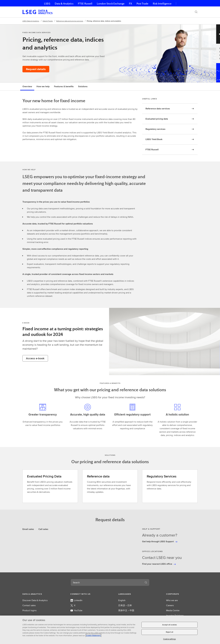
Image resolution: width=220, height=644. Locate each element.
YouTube (76, 610)
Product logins (29, 610)
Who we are (172, 600)
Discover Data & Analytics (35, 600)
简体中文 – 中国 (126, 610)
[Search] (196, 12)
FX (130, 4)
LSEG (47, 4)
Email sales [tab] (28, 529)
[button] (38, 594)
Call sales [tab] (43, 529)
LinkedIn (76, 600)
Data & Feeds (48, 21)
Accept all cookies (169, 625)
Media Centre (173, 610)
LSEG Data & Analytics (31, 21)
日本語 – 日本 (125, 605)
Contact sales (29, 605)
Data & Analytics (64, 4)
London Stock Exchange (111, 4)
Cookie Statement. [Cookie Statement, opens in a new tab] (93, 636)
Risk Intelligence (162, 4)
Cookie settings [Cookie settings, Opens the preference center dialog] (169, 639)
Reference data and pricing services (70, 21)
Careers (170, 605)
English (122, 600)
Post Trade (142, 4)
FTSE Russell (85, 4)
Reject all (169, 632)
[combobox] (107, 582)
